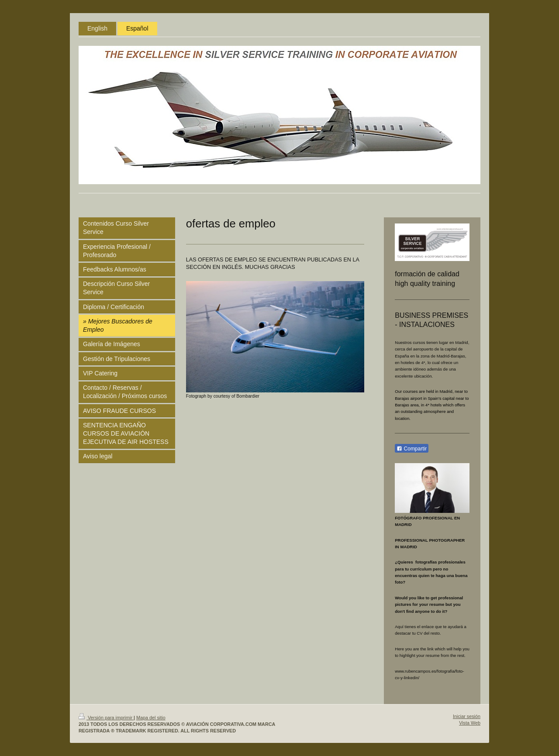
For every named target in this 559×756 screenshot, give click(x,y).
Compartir (412, 449)
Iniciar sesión (467, 716)
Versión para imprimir (106, 718)
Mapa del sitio (151, 718)
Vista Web (470, 723)
